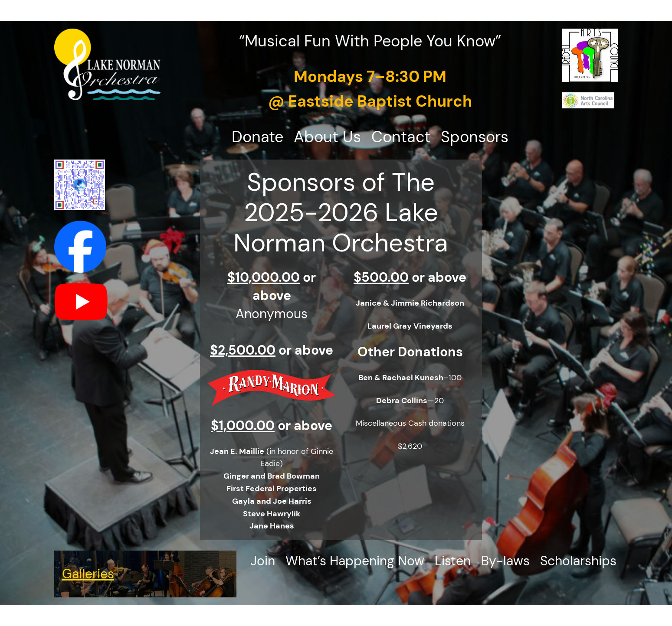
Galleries (88, 574)
